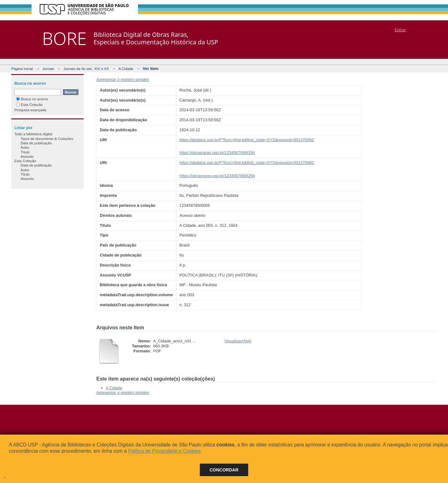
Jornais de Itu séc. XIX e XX (86, 69)
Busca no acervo (32, 99)
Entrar (400, 30)
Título (25, 152)
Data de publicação (36, 143)
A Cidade (126, 69)
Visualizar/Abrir (238, 341)
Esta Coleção (29, 105)
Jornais (48, 69)
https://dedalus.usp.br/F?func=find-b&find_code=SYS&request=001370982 (247, 140)
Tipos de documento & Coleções (47, 139)
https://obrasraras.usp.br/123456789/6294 (217, 153)
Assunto (27, 156)
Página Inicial (22, 69)
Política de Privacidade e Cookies (164, 451)
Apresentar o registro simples (123, 80)
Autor (25, 147)
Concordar (224, 470)
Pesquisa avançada (30, 110)
